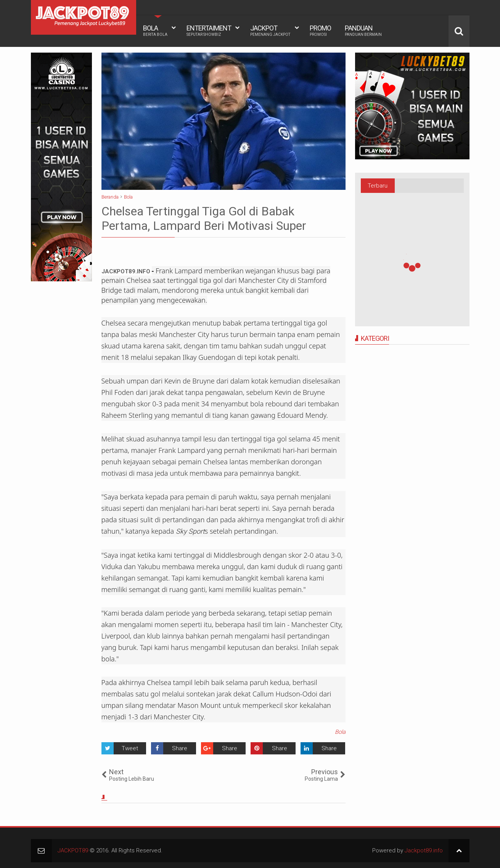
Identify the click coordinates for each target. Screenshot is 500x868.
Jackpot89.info (424, 850)
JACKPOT (270, 30)
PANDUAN (363, 30)
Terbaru (378, 186)
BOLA (155, 30)
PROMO (320, 30)
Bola (340, 732)
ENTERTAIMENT (209, 30)
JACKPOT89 (73, 850)
